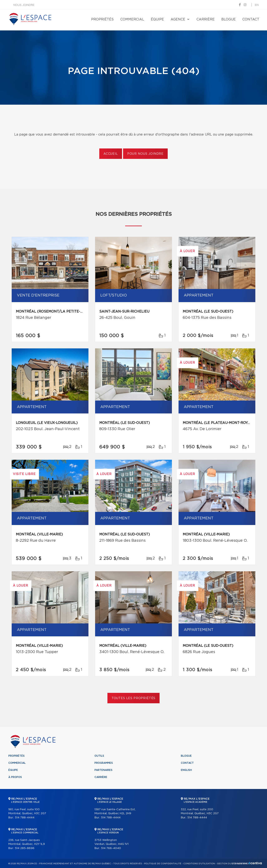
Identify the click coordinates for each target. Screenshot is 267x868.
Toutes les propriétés (134, 698)
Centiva (255, 863)
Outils (99, 756)
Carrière (206, 19)
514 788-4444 (25, 818)
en (257, 5)
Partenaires (103, 770)
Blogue (229, 19)
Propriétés (102, 19)
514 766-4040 (111, 848)
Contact (251, 19)
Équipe (157, 19)
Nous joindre (24, 5)
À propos (15, 777)
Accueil (111, 154)
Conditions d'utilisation (199, 864)
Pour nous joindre (145, 154)
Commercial (132, 19)
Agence (178, 19)
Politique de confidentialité (163, 864)
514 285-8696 (25, 848)
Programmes (104, 763)
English (186, 770)
